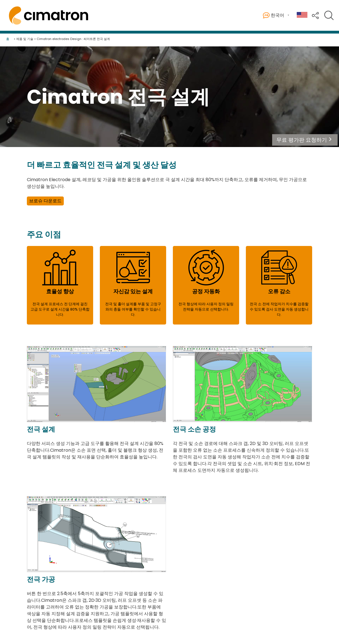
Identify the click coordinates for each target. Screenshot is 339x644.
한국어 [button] (274, 16)
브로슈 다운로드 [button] (45, 201)
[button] (305, 140)
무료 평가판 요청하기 (302, 140)
